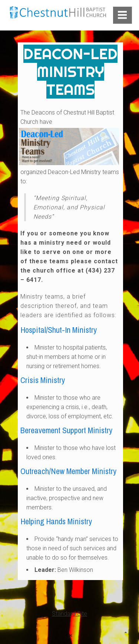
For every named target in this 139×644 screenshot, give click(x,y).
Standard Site (69, 614)
